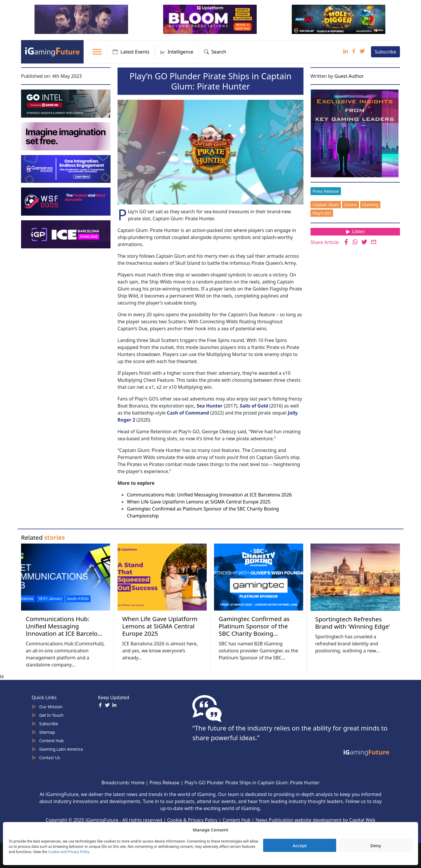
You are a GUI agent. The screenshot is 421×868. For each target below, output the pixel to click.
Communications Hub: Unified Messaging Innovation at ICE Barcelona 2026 (209, 495)
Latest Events (131, 52)
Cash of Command (188, 413)
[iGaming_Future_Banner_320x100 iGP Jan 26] (66, 234)
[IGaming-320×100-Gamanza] (66, 169)
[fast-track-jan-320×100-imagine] (66, 136)
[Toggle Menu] (97, 52)
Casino (351, 205)
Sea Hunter (209, 406)
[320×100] (82, 19)
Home (138, 783)
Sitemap (47, 732)
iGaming (370, 205)
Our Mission (51, 707)
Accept (300, 845)
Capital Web (363, 820)
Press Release (326, 191)
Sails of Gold (255, 406)
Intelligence (177, 52)
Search (215, 52)
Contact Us (50, 758)
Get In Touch (51, 715)
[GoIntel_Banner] (66, 103)
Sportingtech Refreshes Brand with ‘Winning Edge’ (352, 623)
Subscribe (385, 52)
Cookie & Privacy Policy (192, 820)
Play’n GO (322, 213)
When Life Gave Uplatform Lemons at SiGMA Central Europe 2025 (199, 502)
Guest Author (349, 76)
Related (43, 537)
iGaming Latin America (61, 749)
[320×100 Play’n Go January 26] (339, 19)
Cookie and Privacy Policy (69, 852)
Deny (376, 845)
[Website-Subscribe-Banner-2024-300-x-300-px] (355, 133)
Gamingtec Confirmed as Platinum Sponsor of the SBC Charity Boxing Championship (254, 630)
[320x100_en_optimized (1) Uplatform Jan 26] (210, 19)
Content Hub (51, 741)
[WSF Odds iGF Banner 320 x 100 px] (66, 201)
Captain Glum (326, 205)
